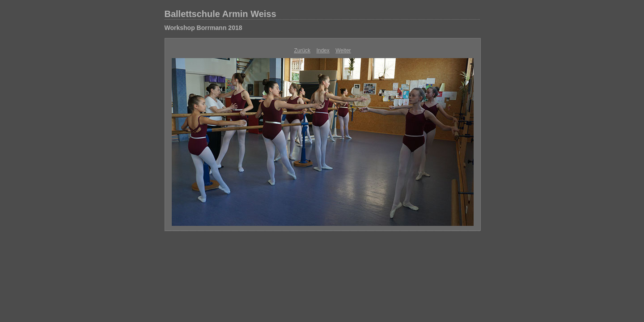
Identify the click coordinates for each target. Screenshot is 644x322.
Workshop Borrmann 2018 (203, 28)
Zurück (302, 51)
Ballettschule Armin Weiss (220, 14)
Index (323, 51)
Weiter (343, 51)
